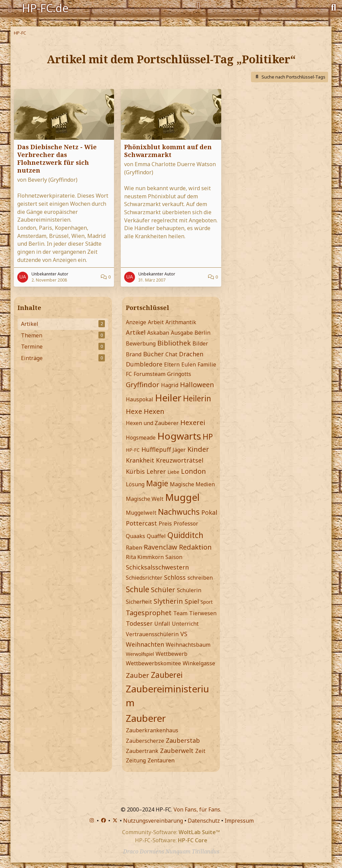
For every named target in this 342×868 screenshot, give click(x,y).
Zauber (138, 675)
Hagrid (170, 385)
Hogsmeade (141, 438)
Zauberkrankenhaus (152, 730)
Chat (171, 354)
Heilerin (197, 398)
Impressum (239, 821)
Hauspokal (140, 399)
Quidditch (185, 535)
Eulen (189, 364)
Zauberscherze (145, 741)
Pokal (209, 512)
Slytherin (168, 601)
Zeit (200, 751)
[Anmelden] (199, 5)
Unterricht (185, 624)
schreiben (200, 578)
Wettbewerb (172, 654)
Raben (134, 548)
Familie (207, 364)
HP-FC (133, 450)
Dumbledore (144, 364)
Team (180, 613)
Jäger (179, 450)
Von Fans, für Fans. (197, 809)
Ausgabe (182, 333)
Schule (138, 589)
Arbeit (156, 322)
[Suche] (334, 7)
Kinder (198, 449)
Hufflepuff (156, 449)
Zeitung (136, 760)
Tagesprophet (149, 613)
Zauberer (146, 718)
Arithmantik (181, 322)
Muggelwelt (141, 513)
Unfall (162, 624)
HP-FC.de (45, 8)
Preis (165, 524)
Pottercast (141, 523)
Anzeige (136, 322)
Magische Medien (192, 484)
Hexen (154, 411)
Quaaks (135, 536)
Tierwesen (203, 613)
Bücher (153, 354)
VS (184, 634)
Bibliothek (174, 343)
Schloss (175, 577)
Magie (157, 483)
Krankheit (140, 460)
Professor (186, 524)
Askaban (158, 333)
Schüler (163, 590)
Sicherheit (139, 602)
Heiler (168, 398)
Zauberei (167, 675)
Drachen (191, 354)
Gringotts (179, 374)
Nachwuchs (179, 512)
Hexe (134, 411)
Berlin (202, 333)
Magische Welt (145, 499)
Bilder (200, 343)
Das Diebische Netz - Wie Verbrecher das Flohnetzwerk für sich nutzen (57, 159)
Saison (174, 557)
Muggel (182, 497)
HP (208, 437)
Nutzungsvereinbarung (153, 821)
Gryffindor (143, 385)
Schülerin (189, 590)
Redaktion (195, 547)
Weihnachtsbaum (188, 645)
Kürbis (135, 471)
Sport (207, 602)
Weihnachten (145, 644)
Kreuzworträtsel (180, 460)
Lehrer (156, 471)
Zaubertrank (142, 751)
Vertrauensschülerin (152, 634)
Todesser (139, 623)
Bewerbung (141, 343)
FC (129, 374)
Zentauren (161, 760)
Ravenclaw (161, 547)
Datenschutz (204, 821)
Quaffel (156, 536)
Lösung (135, 484)
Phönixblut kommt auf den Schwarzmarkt (168, 151)
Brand (134, 354)
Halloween (197, 385)
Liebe (173, 472)
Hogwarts (179, 436)
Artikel (136, 332)
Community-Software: (171, 832)
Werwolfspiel (140, 654)
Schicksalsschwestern (157, 567)
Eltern (172, 364)
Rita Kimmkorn (145, 557)
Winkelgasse (199, 663)
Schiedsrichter (144, 578)
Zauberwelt (177, 751)
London (193, 471)
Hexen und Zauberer (152, 423)
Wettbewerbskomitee (153, 663)
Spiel (192, 601)
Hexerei (193, 422)
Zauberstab (183, 740)
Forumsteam (150, 374)
